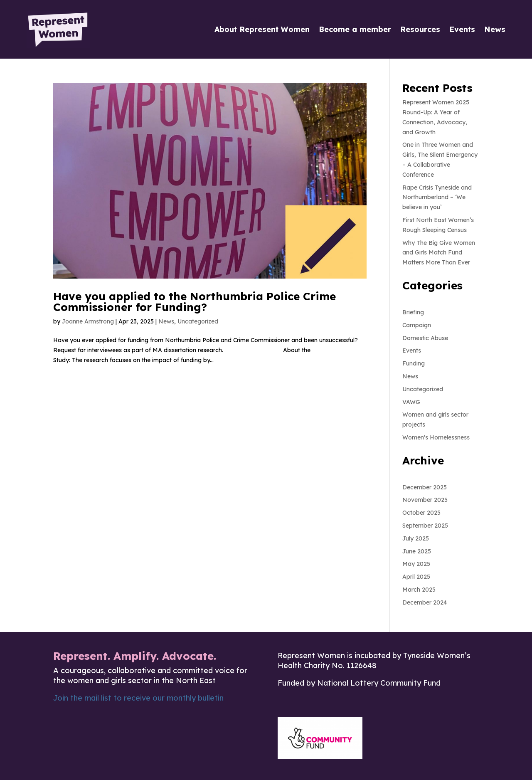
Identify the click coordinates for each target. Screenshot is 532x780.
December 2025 (425, 487)
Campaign (417, 325)
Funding (414, 363)
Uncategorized (198, 321)
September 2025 (425, 526)
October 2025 (421, 513)
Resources (420, 29)
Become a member (355, 29)
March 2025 (419, 590)
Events (462, 29)
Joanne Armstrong (88, 321)
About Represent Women (262, 29)
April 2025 (416, 577)
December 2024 (425, 602)
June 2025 (417, 551)
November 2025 (425, 500)
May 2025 (416, 564)
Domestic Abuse (425, 338)
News (495, 29)
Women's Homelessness (436, 437)
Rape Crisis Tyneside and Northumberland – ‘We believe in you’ (437, 197)
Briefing (413, 312)
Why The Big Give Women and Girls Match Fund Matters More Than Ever (439, 253)
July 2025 (416, 538)
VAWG (411, 402)
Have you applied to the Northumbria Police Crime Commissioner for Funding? (195, 302)
